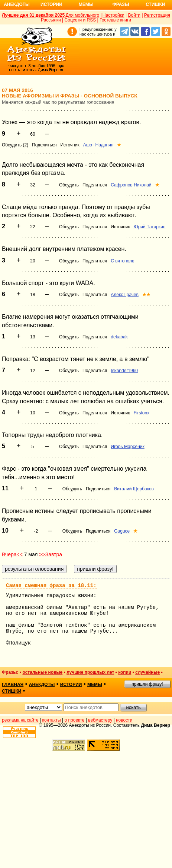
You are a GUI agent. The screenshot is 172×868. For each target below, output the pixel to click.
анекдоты (42, 685)
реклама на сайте (20, 720)
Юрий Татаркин (150, 227)
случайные (147, 672)
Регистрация (157, 15)
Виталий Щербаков (134, 489)
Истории (51, 4)
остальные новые (42, 672)
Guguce (122, 531)
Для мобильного (82, 15)
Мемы (86, 4)
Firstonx (142, 413)
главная (13, 685)
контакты (52, 720)
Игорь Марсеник (127, 447)
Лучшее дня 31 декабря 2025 (33, 15)
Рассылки (51, 20)
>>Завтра (51, 554)
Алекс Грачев (125, 295)
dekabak (119, 337)
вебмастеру (100, 720)
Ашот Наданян (98, 145)
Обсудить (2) (15, 145)
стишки (12, 691)
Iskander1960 (124, 371)
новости (124, 720)
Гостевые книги (115, 20)
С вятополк (122, 261)
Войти (134, 15)
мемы (95, 685)
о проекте (75, 720)
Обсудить (69, 185)
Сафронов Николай (131, 185)
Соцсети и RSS (80, 20)
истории (71, 685)
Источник (70, 145)
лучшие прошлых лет (90, 672)
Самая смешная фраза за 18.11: (51, 586)
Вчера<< (12, 554)
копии (125, 672)
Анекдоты (17, 4)
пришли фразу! (147, 684)
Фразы (121, 4)
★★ (146, 295)
